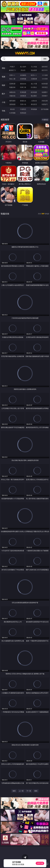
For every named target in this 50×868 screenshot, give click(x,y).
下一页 (29, 791)
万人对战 (34, 67)
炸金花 (23, 70)
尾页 (36, 791)
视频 (4, 77)
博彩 (4, 68)
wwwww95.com (25, 53)
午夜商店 (23, 109)
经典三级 (23, 87)
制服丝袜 (12, 87)
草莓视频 (34, 109)
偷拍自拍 (23, 84)
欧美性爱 (45, 84)
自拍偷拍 (23, 75)
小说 (4, 102)
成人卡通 (34, 84)
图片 (4, 94)
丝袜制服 (23, 79)
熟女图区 (34, 96)
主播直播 (34, 79)
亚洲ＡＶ (12, 75)
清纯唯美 (23, 96)
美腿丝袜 (12, 96)
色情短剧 (23, 113)
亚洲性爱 (12, 84)
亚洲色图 (23, 92)
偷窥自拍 (12, 92)
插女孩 (12, 109)
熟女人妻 (12, 79)
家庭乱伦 (23, 101)
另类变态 (45, 87)
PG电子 (12, 67)
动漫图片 (45, 92)
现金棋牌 (34, 70)
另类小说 (23, 104)
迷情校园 (12, 104)
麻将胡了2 (12, 70)
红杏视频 (12, 113)
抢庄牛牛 (45, 70)
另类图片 (45, 96)
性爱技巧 (45, 104)
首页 (14, 791)
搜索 (45, 59)
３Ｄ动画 (45, 75)
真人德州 (23, 67)
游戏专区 (45, 67)
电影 (4, 85)
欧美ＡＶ (34, 75)
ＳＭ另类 (45, 79)
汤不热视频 (45, 109)
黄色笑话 (34, 104)
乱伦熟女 (34, 87)
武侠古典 (45, 101)
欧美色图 (34, 92)
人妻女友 (34, 101)
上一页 (21, 791)
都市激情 (12, 101)
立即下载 (40, 863)
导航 (4, 111)
